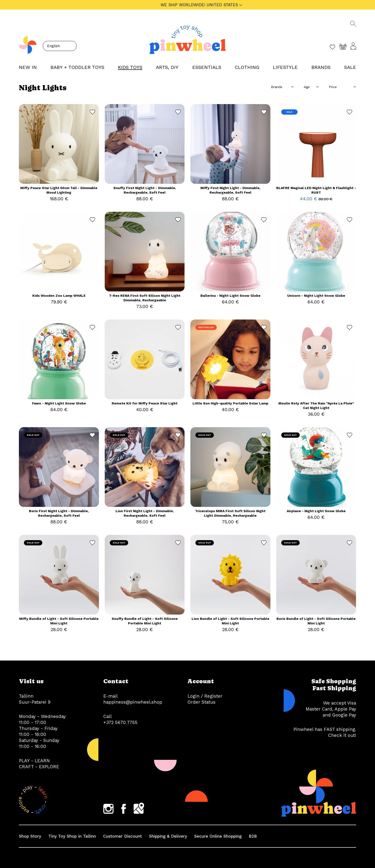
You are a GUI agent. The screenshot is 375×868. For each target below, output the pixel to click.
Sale (350, 67)
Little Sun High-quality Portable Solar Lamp (230, 403)
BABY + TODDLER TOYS (77, 67)
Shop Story (30, 836)
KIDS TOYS (130, 67)
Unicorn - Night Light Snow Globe (316, 296)
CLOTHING (247, 67)
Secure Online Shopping (218, 836)
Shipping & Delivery (168, 836)
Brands (321, 67)
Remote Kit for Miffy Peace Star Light (145, 403)
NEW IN (28, 67)
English (53, 46)
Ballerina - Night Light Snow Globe (230, 296)
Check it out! (342, 735)
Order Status (201, 702)
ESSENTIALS (207, 67)
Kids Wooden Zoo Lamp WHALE (59, 296)
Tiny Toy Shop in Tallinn (72, 836)
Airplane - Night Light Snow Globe (316, 511)
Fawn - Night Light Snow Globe (59, 403)
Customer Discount (122, 836)
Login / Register (205, 696)
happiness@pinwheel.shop (133, 702)
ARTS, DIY (167, 67)
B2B (253, 836)
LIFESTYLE (285, 67)
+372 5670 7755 (120, 722)
